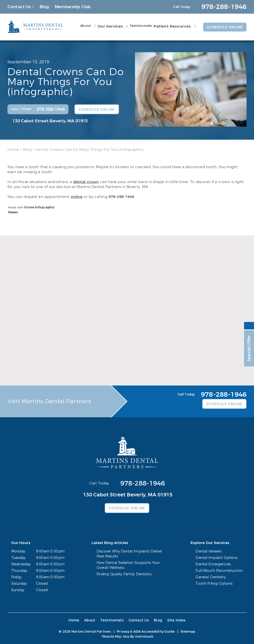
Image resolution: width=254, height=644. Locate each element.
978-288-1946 (121, 197)
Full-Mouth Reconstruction (219, 571)
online (77, 197)
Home (13, 150)
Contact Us (19, 7)
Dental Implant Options (217, 558)
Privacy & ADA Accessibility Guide (146, 631)
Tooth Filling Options (214, 584)
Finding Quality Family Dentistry (124, 574)
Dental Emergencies (213, 564)
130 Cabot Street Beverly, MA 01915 (50, 121)
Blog (44, 7)
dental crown (86, 182)
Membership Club (73, 7)
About (86, 26)
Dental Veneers (209, 551)
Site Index (176, 620)
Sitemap (188, 631)
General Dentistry (211, 577)
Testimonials (141, 26)
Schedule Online (225, 27)
